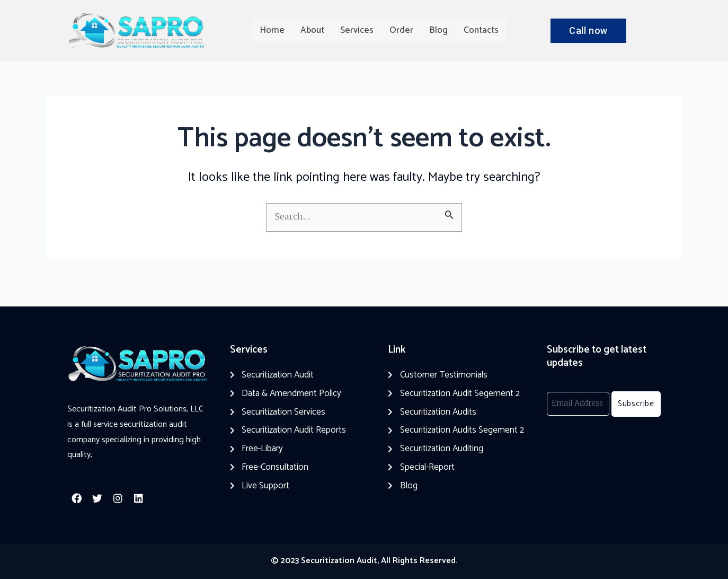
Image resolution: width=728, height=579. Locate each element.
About (312, 30)
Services (357, 30)
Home (272, 30)
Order (401, 30)
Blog (438, 30)
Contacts (481, 30)
